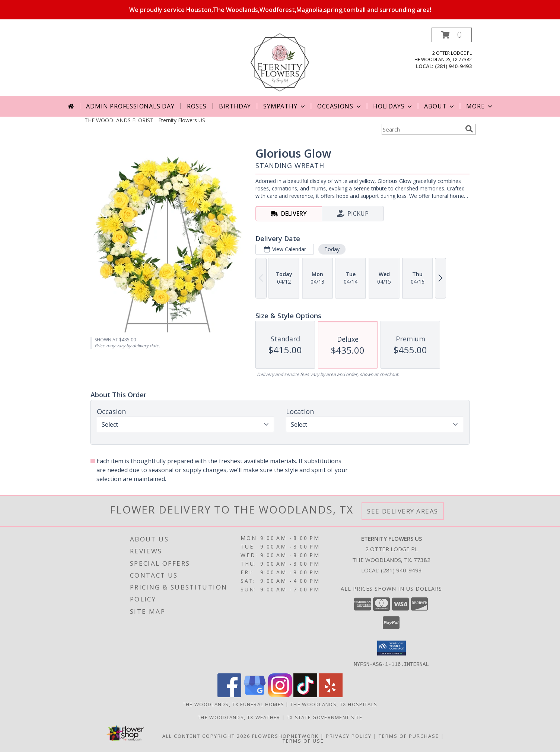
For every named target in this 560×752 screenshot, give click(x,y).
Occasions (340, 106)
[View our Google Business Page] (255, 695)
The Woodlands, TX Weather (239, 717)
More (480, 106)
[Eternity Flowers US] (280, 62)
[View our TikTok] (305, 695)
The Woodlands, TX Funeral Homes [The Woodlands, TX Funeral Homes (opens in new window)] (233, 704)
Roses (197, 106)
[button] (452, 35)
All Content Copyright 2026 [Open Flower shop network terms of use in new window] (206, 736)
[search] (469, 129)
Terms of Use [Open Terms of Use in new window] (303, 740)
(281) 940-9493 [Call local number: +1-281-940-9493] (453, 66)
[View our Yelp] (331, 695)
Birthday (235, 106)
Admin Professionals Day (130, 106)
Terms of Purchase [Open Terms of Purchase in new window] (409, 736)
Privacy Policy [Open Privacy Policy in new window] (349, 736)
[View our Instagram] (280, 695)
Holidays (393, 106)
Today (332, 249)
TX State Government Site (324, 717)
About (440, 106)
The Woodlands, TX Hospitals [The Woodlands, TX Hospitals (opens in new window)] (334, 704)
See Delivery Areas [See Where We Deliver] (403, 511)
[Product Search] (422, 129)
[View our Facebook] (229, 695)
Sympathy (285, 106)
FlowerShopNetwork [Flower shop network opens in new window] (285, 736)
